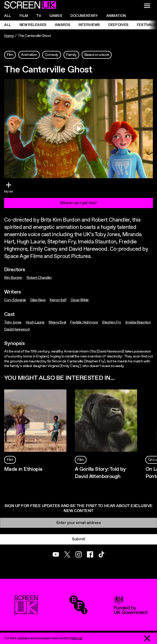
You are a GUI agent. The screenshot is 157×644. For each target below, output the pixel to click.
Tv (39, 16)
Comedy (52, 55)
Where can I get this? (78, 203)
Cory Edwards (15, 300)
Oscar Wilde (80, 300)
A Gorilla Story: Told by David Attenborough (100, 473)
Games (56, 16)
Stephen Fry (111, 322)
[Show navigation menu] (147, 6)
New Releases (33, 25)
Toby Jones (13, 322)
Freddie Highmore (84, 322)
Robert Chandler (39, 278)
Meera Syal (57, 322)
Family (71, 55)
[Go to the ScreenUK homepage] (30, 6)
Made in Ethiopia (23, 469)
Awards (62, 25)
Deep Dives (118, 25)
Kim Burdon (13, 278)
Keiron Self (58, 300)
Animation (116, 16)
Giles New (38, 300)
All (8, 16)
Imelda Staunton (138, 322)
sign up (77, 638)
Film (24, 16)
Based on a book (97, 55)
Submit (78, 539)
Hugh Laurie (35, 322)
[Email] (78, 523)
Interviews (89, 25)
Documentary (84, 16)
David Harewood (17, 329)
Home (9, 36)
